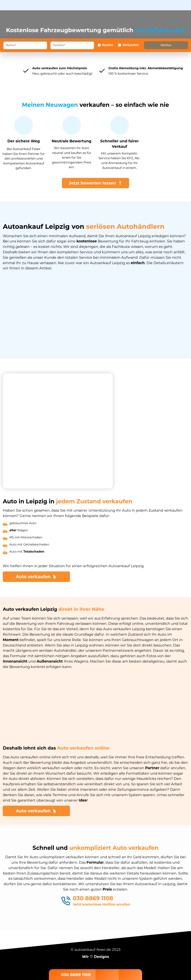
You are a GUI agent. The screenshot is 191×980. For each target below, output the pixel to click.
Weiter (166, 45)
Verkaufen (130, 45)
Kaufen (108, 45)
